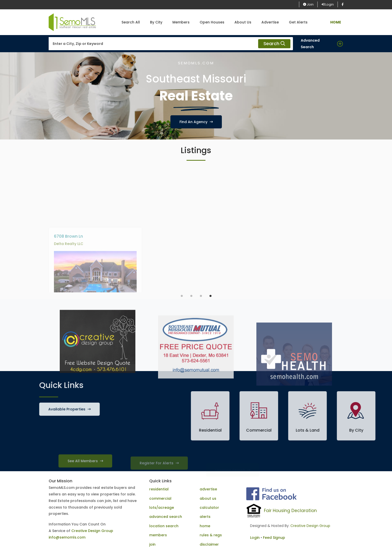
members (158, 535)
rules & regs (211, 535)
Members (181, 22)
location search (164, 526)
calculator (209, 508)
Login (328, 4)
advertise (208, 489)
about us (208, 498)
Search (274, 44)
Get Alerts (298, 22)
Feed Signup (274, 538)
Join (308, 4)
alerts (205, 517)
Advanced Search (310, 44)
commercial (160, 498)
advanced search (166, 517)
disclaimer (209, 544)
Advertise (270, 22)
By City (156, 22)
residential (159, 489)
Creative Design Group (92, 531)
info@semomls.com (67, 537)
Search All (131, 22)
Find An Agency (196, 122)
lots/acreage (162, 508)
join (152, 544)
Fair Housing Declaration (290, 511)
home (205, 526)
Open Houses (212, 22)
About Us (243, 22)
